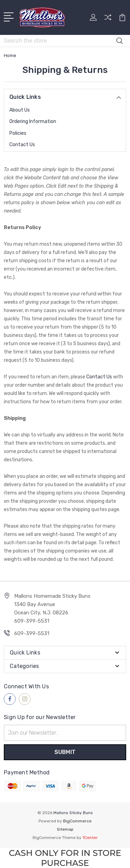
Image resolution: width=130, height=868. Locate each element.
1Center (90, 838)
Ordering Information (33, 121)
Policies (18, 133)
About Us (20, 110)
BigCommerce (77, 821)
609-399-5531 (32, 633)
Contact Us (22, 145)
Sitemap (65, 829)
